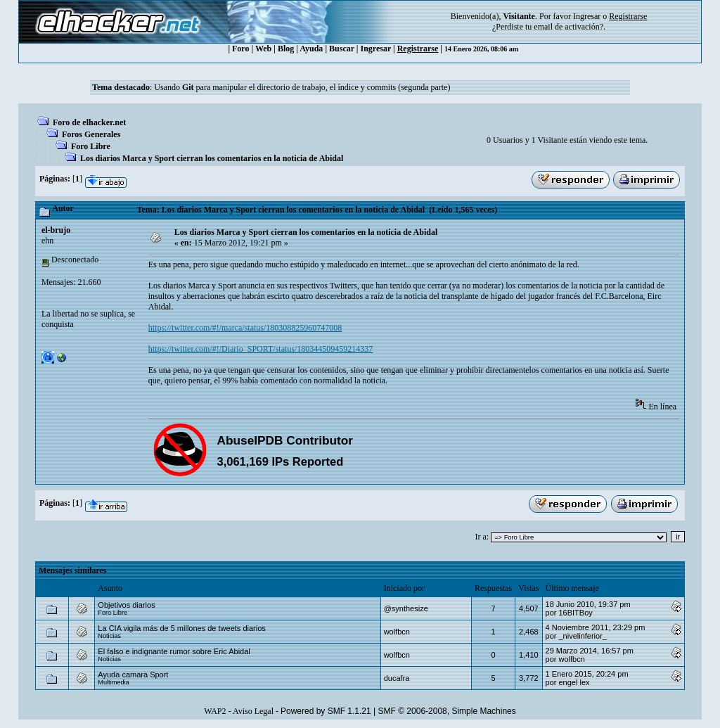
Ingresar (587, 16)
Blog (286, 49)
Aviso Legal (253, 711)
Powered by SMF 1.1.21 (326, 711)
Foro (240, 49)
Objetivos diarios (126, 605)
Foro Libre (91, 146)
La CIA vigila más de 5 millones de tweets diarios (181, 628)
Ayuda (311, 49)
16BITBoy (575, 613)
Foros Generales (91, 134)
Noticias (109, 636)
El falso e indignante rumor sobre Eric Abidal (174, 651)
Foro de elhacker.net (89, 122)
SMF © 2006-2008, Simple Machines (447, 711)
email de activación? (568, 27)
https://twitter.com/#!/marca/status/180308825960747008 (245, 328)
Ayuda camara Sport (133, 675)
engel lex (574, 682)
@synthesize (406, 608)
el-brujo (56, 230)
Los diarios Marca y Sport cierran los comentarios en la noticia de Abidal (212, 158)
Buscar (342, 49)
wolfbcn (397, 632)
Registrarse (418, 49)
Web (263, 49)
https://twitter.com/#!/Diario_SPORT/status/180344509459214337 (261, 349)
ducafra (397, 678)
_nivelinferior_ (582, 636)
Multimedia (113, 682)
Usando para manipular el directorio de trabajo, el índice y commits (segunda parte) (302, 87)
